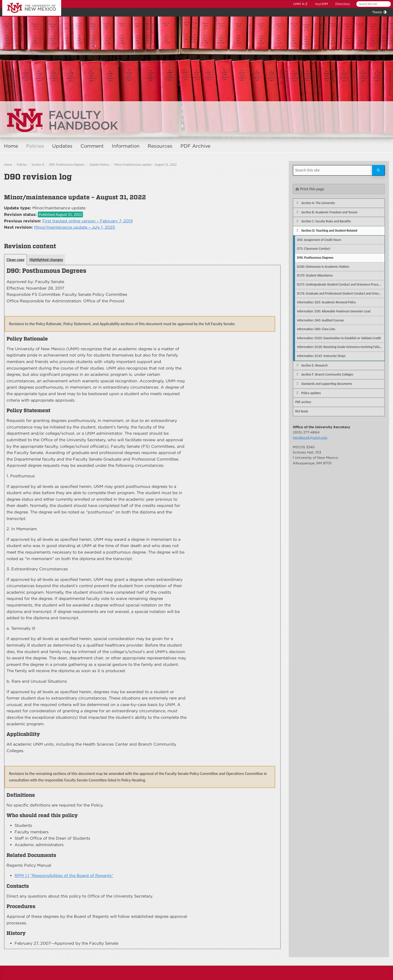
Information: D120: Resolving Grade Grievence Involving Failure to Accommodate (341, 347)
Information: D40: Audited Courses (320, 320)
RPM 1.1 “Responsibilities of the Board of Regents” (64, 876)
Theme (377, 12)
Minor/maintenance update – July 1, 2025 (75, 227)
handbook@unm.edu (310, 437)
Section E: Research (314, 365)
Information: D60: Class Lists (316, 329)
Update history (99, 165)
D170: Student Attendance (315, 275)
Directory (343, 4)
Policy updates (311, 393)
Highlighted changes (46, 260)
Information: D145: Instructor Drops (321, 356)
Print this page (310, 189)
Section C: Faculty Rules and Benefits (326, 221)
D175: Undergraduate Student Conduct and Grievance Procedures (341, 284)
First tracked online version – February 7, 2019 (87, 221)
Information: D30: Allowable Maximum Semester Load (334, 311)
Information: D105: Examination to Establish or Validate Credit (339, 338)
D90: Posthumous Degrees (67, 165)
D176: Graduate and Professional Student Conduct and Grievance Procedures (341, 293)
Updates (62, 146)
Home (11, 146)
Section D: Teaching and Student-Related (329, 231)
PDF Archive (195, 146)
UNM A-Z (300, 4)
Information (126, 146)
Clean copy (16, 260)
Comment (92, 146)
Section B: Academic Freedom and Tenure (329, 212)
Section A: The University (318, 203)
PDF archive (303, 402)
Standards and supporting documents (327, 384)
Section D (38, 165)
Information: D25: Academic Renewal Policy (326, 302)
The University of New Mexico (26, 1)
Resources (160, 146)
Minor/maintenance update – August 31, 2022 (145, 165)
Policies (35, 146)
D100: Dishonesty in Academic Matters (323, 267)
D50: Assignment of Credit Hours (319, 240)
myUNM (321, 4)
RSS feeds (302, 411)
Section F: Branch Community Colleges (327, 374)
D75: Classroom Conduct (314, 249)
